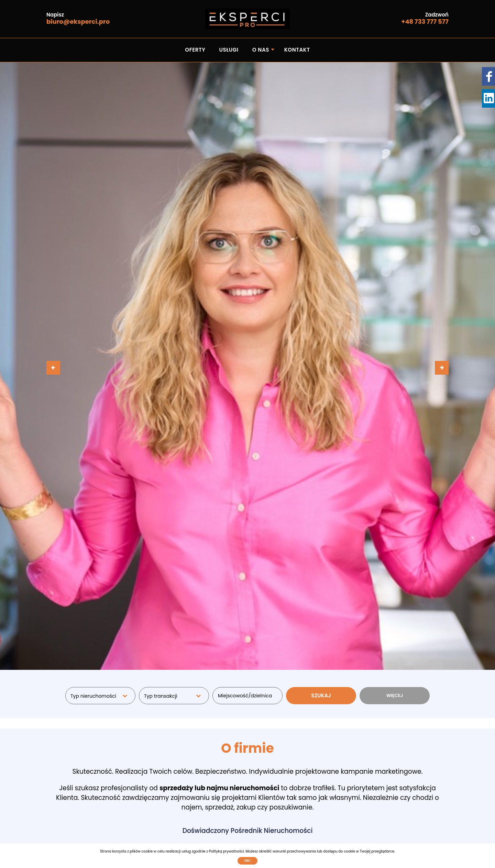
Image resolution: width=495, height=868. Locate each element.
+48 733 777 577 (425, 22)
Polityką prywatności (226, 851)
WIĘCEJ (395, 695)
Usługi (229, 50)
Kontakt (297, 50)
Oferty (195, 50)
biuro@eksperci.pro (78, 22)
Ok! (247, 861)
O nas (261, 50)
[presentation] (53, 368)
